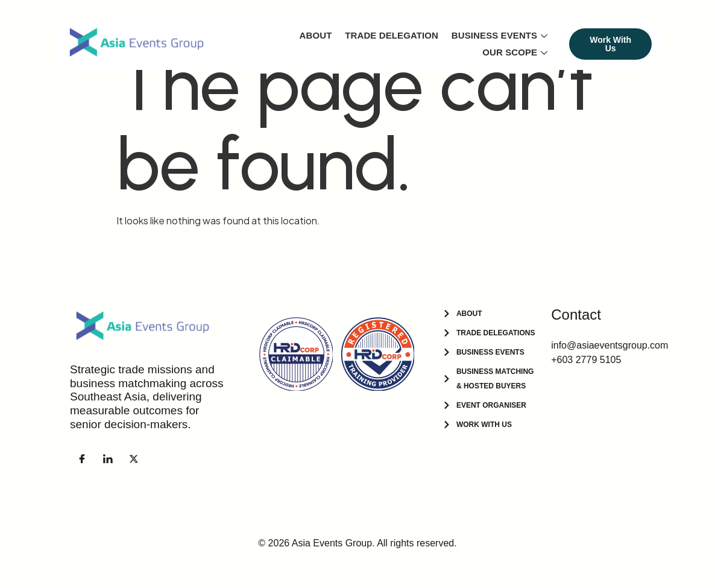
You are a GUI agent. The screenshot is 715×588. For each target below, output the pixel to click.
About (317, 35)
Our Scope (515, 52)
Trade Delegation (393, 35)
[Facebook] (82, 458)
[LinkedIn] (108, 458)
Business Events (500, 35)
